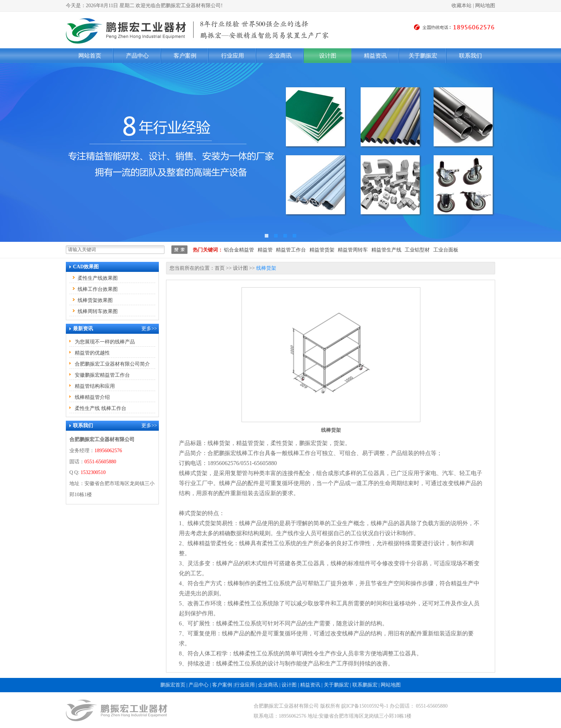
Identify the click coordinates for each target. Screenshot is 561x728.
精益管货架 (322, 250)
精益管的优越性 (92, 353)
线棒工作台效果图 (98, 289)
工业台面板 (446, 250)
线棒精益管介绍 (92, 397)
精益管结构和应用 (95, 386)
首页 (220, 268)
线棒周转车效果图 (98, 311)
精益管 (265, 250)
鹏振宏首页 (173, 685)
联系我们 (470, 56)
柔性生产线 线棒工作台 (101, 408)
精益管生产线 (386, 250)
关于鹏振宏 (423, 56)
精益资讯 (375, 56)
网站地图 (485, 6)
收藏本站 (462, 6)
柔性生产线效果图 (98, 278)
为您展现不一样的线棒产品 (105, 342)
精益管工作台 (291, 250)
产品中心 (137, 56)
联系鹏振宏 (365, 685)
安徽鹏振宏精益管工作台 (102, 375)
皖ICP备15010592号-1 (365, 706)
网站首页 (90, 56)
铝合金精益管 (239, 250)
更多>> (149, 329)
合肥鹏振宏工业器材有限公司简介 (112, 364)
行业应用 (233, 56)
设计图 (328, 56)
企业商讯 (280, 56)
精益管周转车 (353, 250)
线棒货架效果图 (95, 300)
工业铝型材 (417, 250)
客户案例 (185, 56)
